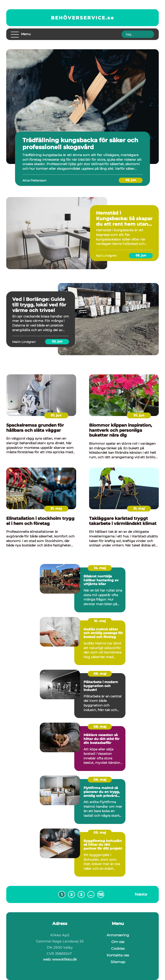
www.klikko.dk (64, 959)
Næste (141, 894)
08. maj (100, 727)
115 (101, 895)
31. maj (56, 508)
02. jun (57, 341)
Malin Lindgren (24, 342)
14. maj (100, 568)
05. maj (100, 832)
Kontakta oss (118, 955)
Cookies (118, 948)
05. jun (131, 180)
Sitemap (118, 962)
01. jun (56, 415)
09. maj (100, 674)
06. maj (100, 780)
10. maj (100, 621)
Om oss (118, 942)
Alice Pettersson (34, 180)
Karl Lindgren (106, 256)
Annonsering (118, 935)
